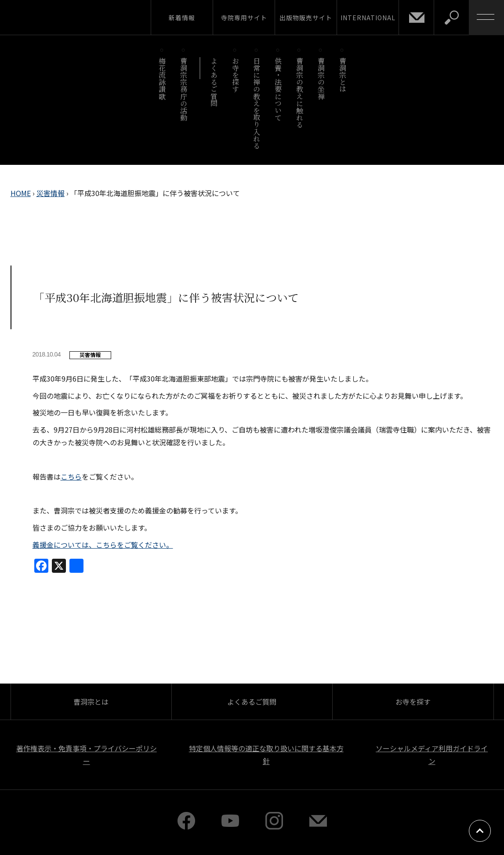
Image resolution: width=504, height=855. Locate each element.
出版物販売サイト (306, 18)
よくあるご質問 (214, 82)
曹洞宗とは (343, 75)
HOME (21, 193)
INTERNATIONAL (368, 18)
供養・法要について (278, 89)
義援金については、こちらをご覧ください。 (103, 545)
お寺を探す (235, 75)
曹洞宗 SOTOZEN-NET (81, 17)
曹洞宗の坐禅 (321, 78)
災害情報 (51, 193)
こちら (71, 477)
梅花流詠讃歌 (162, 78)
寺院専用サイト (244, 18)
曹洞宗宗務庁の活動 (184, 89)
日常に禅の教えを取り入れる (257, 103)
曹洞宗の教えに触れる (299, 93)
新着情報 (182, 18)
